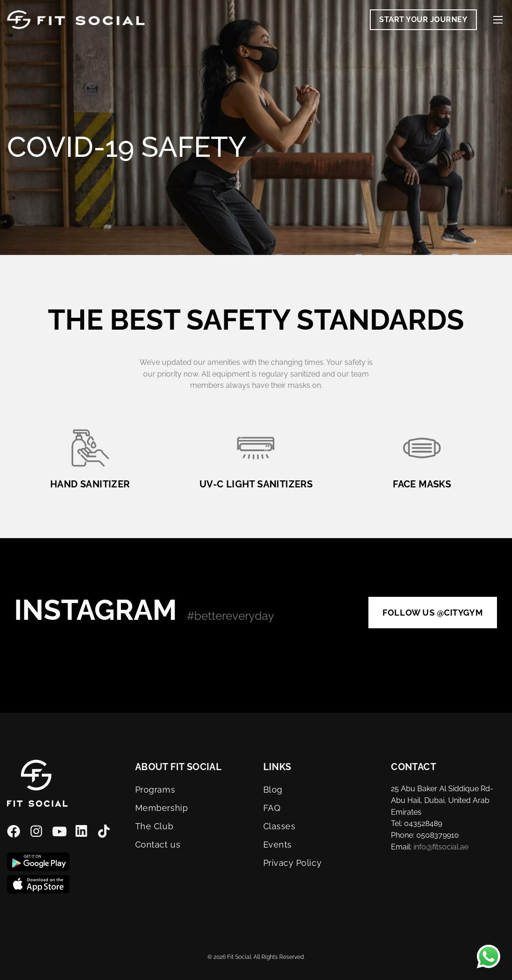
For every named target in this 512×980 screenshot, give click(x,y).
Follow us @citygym (433, 613)
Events (278, 845)
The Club (154, 826)
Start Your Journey (423, 19)
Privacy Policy (293, 863)
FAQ (272, 808)
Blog (273, 790)
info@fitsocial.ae (441, 847)
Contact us (158, 845)
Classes (279, 826)
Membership (161, 808)
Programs (155, 790)
